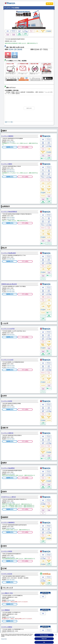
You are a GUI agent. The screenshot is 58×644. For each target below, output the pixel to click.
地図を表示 (29, 108)
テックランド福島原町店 (8, 522)
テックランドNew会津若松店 (9, 212)
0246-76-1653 (11, 367)
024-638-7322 (11, 617)
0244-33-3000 (11, 528)
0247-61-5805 (11, 503)
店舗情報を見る (10, 147)
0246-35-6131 (11, 335)
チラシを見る (25, 147)
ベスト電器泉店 (5, 610)
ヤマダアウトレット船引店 (8, 497)
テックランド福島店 (7, 164)
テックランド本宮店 (7, 551)
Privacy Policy (4, 639)
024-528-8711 (11, 170)
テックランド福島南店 (7, 136)
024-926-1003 (11, 292)
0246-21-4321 (11, 600)
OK (44, 642)
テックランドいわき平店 (8, 329)
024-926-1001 (11, 290)
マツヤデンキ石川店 (7, 574)
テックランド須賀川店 (7, 433)
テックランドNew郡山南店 (8, 253)
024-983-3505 (11, 259)
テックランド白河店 (7, 401)
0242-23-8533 (11, 217)
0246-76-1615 (11, 366)
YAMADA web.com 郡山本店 (9, 284)
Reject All (44, 639)
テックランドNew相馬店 (8, 468)
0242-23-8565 (11, 219)
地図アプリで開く (9, 122)
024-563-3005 (11, 142)
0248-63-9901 (11, 439)
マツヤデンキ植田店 (7, 627)
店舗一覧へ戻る (50, 4)
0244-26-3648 (15, 49)
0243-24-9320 (11, 557)
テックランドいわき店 (7, 360)
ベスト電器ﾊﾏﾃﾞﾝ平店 (7, 593)
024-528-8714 (11, 172)
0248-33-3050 (11, 407)
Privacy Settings (44, 635)
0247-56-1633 (11, 580)
